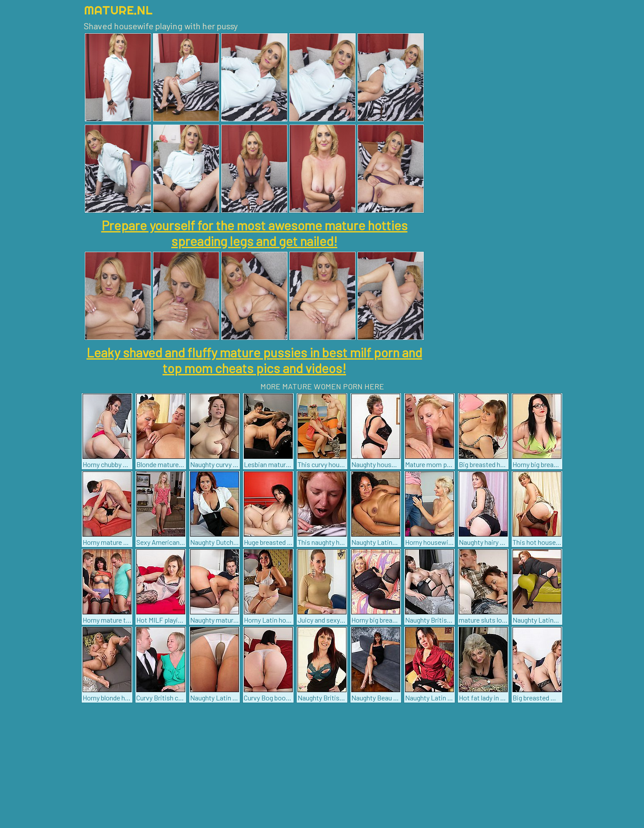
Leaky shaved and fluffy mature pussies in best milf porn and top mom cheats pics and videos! (254, 360)
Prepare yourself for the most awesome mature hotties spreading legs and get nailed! (254, 233)
